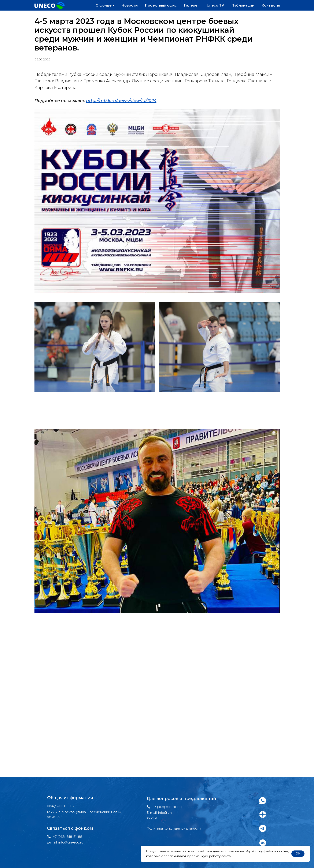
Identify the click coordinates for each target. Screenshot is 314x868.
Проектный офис (161, 5)
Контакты (271, 5)
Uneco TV (215, 5)
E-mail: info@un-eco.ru (65, 842)
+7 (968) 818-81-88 (68, 837)
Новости (130, 5)
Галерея (192, 5)
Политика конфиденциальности (174, 828)
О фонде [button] (104, 5)
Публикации (243, 5)
